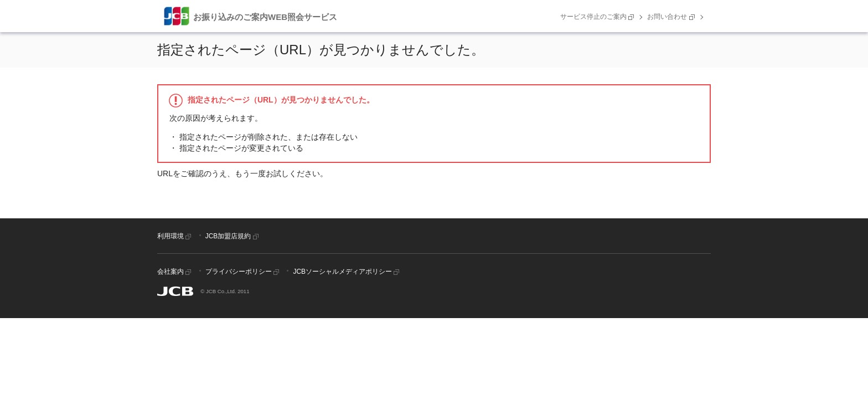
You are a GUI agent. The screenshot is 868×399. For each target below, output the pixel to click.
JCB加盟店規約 (233, 236)
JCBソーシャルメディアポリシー (347, 272)
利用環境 (175, 236)
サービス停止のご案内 (598, 17)
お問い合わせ (672, 17)
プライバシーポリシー (243, 272)
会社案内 (175, 272)
